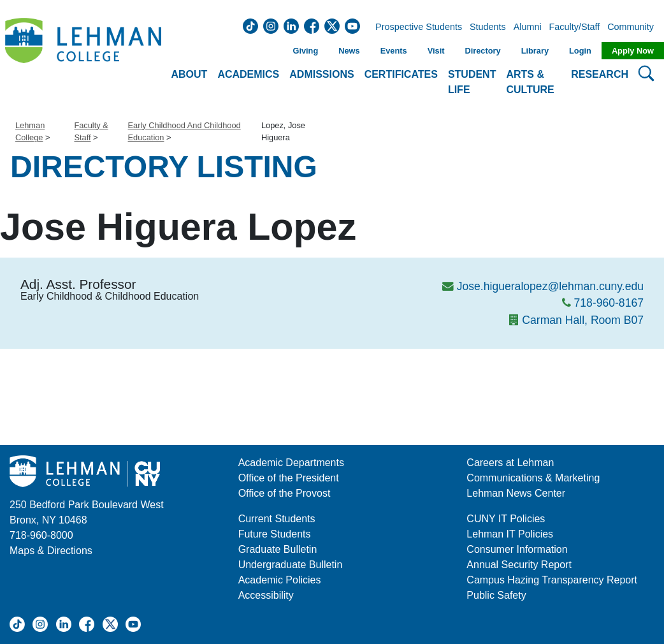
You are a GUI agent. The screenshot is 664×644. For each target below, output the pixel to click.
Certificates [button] (401, 74)
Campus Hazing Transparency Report (552, 580)
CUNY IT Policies (506, 519)
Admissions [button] (321, 74)
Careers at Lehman (510, 463)
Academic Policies (280, 580)
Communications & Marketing (533, 478)
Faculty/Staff (575, 27)
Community (634, 27)
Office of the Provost (285, 493)
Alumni (528, 27)
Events (394, 51)
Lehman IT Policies (510, 534)
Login (580, 51)
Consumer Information (517, 549)
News (349, 51)
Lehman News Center (516, 493)
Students (488, 27)
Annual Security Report (519, 565)
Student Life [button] (472, 82)
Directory (482, 51)
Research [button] (600, 74)
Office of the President (289, 478)
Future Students (275, 534)
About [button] (190, 74)
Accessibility (266, 595)
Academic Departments (291, 463)
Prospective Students (415, 27)
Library (535, 51)
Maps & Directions (51, 551)
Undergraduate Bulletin (291, 565)
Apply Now (633, 51)
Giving (305, 51)
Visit (436, 51)
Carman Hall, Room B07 (583, 320)
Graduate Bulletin (278, 549)
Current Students (277, 519)
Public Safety (496, 595)
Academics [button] (248, 74)
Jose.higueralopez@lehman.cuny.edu (550, 286)
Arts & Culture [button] (530, 82)
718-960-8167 (609, 303)
